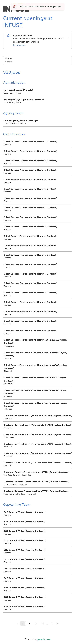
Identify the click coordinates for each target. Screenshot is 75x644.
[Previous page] (17, 624)
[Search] (37, 62)
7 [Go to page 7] (52, 623)
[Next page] (58, 624)
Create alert (19, 45)
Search (8, 59)
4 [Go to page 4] (42, 623)
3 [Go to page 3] (36, 623)
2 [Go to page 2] (29, 623)
